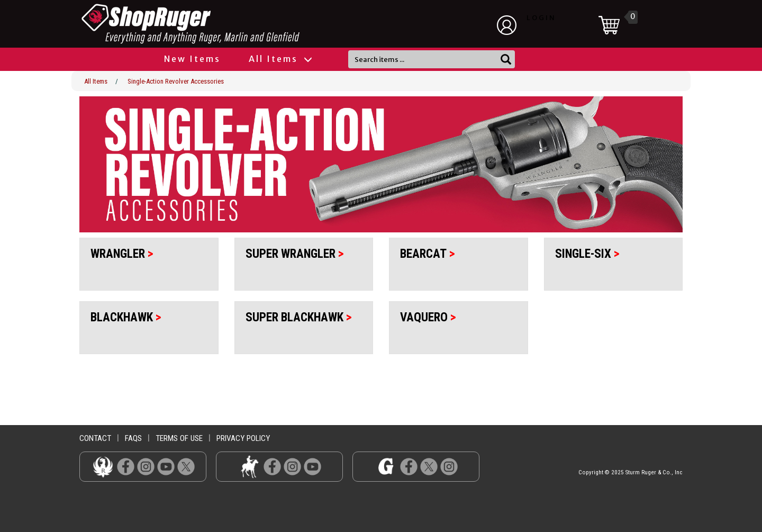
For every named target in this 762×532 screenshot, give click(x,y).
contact (95, 438)
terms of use (179, 438)
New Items (192, 59)
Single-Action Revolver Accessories (176, 81)
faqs (133, 438)
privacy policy (243, 438)
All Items (280, 59)
